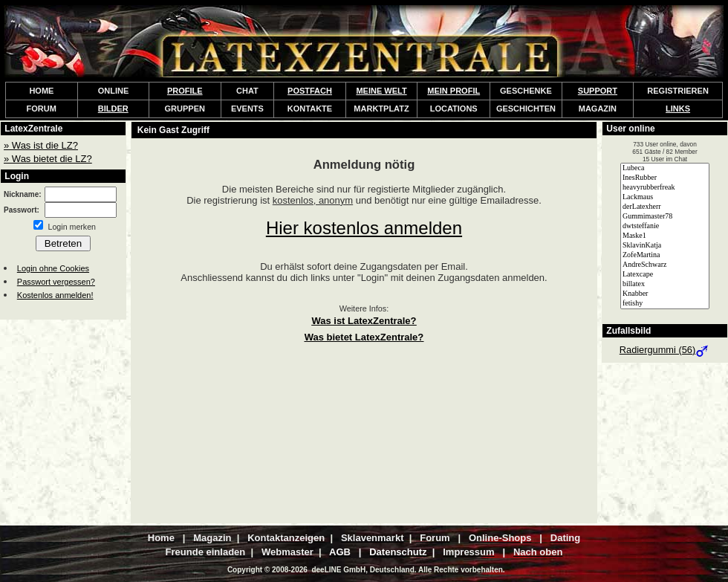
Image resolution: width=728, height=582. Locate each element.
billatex (665, 284)
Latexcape (665, 275)
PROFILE (185, 91)
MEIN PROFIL (454, 91)
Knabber (665, 294)
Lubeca (665, 168)
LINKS (678, 109)
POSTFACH (310, 91)
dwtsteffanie (665, 226)
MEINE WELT (381, 91)
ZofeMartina (665, 255)
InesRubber (665, 178)
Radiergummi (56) (665, 350)
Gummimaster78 (665, 217)
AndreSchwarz (665, 265)
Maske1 (665, 236)
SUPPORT (598, 91)
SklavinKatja (665, 246)
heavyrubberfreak (665, 188)
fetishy (665, 304)
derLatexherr (665, 207)
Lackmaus (665, 197)
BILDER (113, 109)
